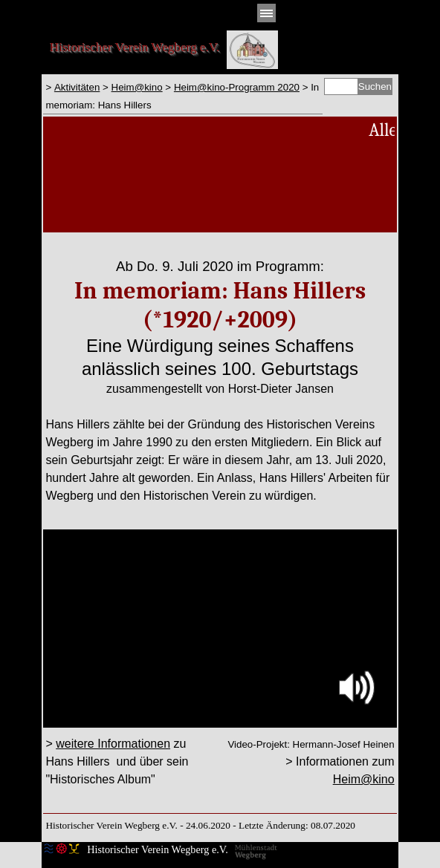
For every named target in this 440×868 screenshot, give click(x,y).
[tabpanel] (182, 96)
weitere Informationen (113, 744)
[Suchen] (341, 87)
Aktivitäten (77, 87)
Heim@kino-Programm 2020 (237, 87)
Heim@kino (137, 87)
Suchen (375, 87)
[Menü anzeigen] (266, 13)
